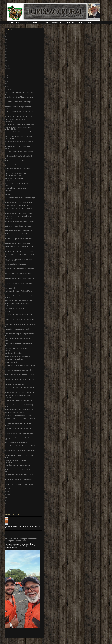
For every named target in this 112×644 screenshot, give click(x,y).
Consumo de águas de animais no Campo (15, 443)
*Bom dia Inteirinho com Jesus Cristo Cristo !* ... (17, 356)
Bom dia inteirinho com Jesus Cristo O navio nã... (17, 116)
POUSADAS (70, 22)
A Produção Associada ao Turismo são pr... (15, 206)
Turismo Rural (5, 311)
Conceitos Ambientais (8, 288)
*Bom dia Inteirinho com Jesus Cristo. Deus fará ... (18, 410)
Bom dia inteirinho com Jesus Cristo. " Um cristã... (18, 251)
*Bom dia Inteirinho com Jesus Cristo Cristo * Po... (18, 243)
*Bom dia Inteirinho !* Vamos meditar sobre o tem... (18, 392)
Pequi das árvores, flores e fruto (11, 353)
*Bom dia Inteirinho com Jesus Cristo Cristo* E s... (18, 203)
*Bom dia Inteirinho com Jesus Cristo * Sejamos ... (18, 213)
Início (26, 22)
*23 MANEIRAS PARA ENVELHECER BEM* (16, 416)
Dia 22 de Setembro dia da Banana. (13, 384)
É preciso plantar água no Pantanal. (13, 413)
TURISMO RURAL (85, 22)
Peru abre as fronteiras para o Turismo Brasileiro (17, 124)
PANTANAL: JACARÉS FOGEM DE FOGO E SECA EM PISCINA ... (16, 128)
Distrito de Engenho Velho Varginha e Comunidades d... (13, 120)
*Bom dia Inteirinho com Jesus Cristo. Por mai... (17, 161)
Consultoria (57, 22)
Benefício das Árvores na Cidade (12, 359)
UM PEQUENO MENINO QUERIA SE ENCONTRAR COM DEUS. (14, 175)
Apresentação (14, 22)
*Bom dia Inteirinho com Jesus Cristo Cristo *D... (17, 231)
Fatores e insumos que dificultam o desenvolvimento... (13, 179)
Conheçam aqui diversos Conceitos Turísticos (16, 301)
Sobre (35, 22)
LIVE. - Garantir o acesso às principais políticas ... (18, 484)
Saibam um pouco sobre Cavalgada (13, 309)
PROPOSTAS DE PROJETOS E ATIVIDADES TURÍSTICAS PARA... (16, 260)
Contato (45, 22)
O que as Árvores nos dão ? (10, 362)
